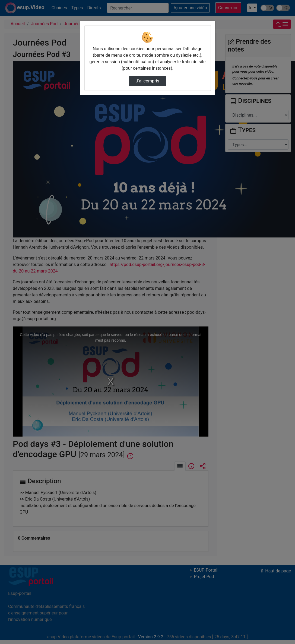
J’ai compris (147, 81)
